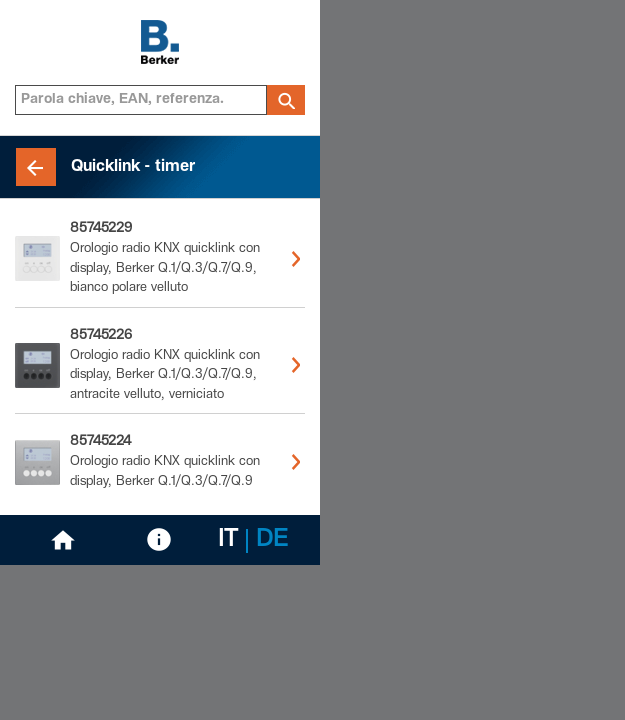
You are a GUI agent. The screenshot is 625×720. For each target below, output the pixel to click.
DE (272, 541)
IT (228, 541)
